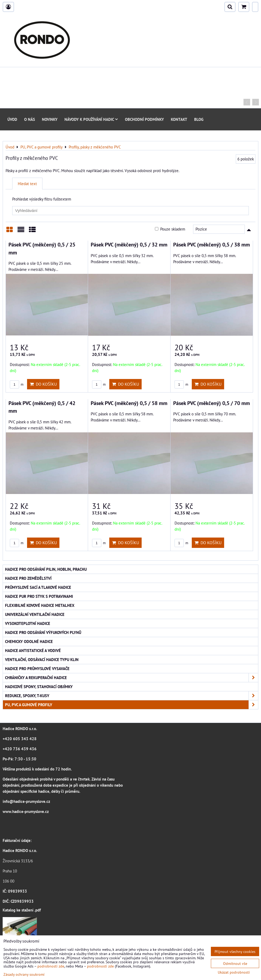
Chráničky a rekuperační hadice (132, 678)
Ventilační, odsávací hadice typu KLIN (42, 659)
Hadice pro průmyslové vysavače (37, 668)
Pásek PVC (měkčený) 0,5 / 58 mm (129, 403)
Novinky (50, 119)
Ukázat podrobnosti (234, 972)
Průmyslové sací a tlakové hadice (38, 587)
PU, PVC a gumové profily (132, 705)
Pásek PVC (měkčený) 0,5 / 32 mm (129, 244)
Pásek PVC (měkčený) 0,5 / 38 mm (212, 244)
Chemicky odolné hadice (29, 641)
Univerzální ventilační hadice (35, 614)
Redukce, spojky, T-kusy (132, 696)
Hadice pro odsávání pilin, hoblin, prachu (46, 569)
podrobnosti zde (51, 966)
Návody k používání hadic (91, 119)
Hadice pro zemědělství (28, 578)
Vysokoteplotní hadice (28, 623)
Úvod (12, 119)
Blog (199, 119)
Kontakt (179, 119)
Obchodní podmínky (144, 119)
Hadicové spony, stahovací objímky (39, 687)
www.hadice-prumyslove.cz (26, 811)
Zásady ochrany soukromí (24, 974)
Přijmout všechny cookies (235, 951)
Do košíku (43, 384)
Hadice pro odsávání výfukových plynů (43, 632)
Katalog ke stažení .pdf (22, 910)
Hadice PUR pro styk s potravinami (39, 596)
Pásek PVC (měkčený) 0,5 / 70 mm (212, 403)
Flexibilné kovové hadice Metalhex (40, 605)
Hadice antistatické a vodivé (33, 650)
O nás (30, 119)
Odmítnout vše (235, 963)
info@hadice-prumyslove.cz (26, 801)
